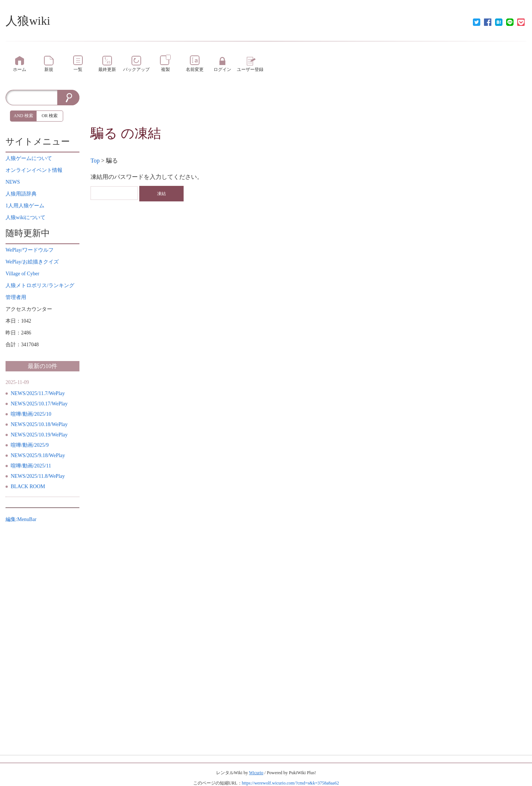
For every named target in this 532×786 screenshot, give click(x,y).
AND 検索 (23, 116)
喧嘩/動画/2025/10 (31, 414)
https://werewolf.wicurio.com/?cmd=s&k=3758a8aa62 (291, 783)
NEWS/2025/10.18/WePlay (39, 424)
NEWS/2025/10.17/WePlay (39, 404)
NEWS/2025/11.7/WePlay (38, 393)
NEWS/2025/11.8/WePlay (38, 476)
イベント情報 (34, 170)
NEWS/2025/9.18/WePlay (38, 455)
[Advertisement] (308, 106)
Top (95, 161)
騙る (104, 133)
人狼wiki (28, 21)
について (29, 158)
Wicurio (256, 773)
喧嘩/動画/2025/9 (30, 445)
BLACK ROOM (28, 486)
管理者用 (16, 297)
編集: (21, 519)
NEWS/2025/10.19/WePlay (39, 435)
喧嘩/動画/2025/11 (31, 466)
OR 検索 (50, 116)
